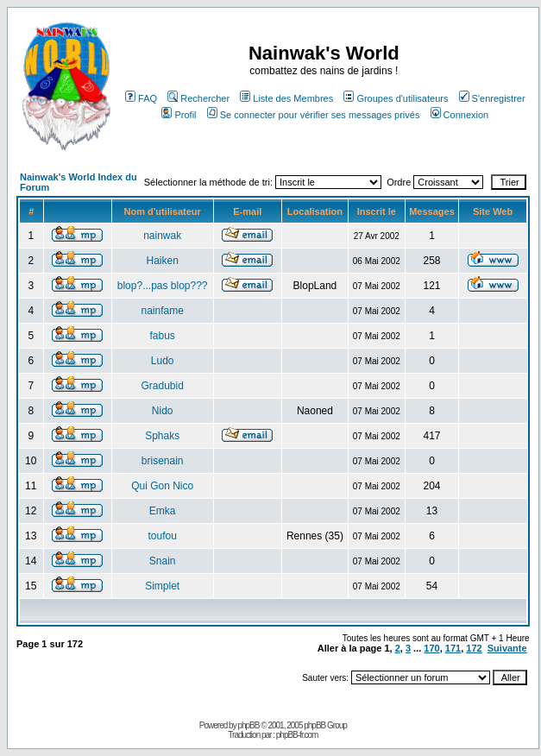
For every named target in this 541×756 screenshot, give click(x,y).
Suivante (507, 648)
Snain (163, 561)
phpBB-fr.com (297, 735)
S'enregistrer (492, 98)
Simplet (162, 586)
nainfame (162, 311)
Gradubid (162, 386)
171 (453, 648)
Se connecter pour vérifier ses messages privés (314, 115)
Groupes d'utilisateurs (396, 98)
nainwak (162, 236)
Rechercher (198, 98)
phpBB (248, 725)
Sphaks (162, 436)
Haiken (162, 261)
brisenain (163, 461)
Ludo (163, 361)
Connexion (460, 115)
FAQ (141, 98)
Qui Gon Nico (162, 486)
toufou (162, 536)
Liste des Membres (286, 98)
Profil (179, 115)
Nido (163, 411)
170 (431, 648)
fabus (162, 336)
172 (474, 648)
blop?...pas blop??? (163, 286)
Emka (163, 511)
